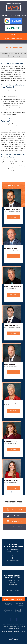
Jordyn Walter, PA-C (11, 442)
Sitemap (22, 624)
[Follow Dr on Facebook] (9, 620)
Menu (13, 42)
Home (4, 624)
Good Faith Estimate (7, 632)
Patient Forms (14, 510)
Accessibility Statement (14, 628)
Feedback (5, 626)
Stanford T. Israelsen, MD (12, 209)
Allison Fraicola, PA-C (11, 480)
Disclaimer (10, 624)
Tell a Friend (13, 626)
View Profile (13, 217)
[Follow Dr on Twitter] (12, 620)
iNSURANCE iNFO (15, 527)
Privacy (16, 624)
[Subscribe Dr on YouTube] (18, 620)
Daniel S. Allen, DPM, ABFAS (13, 287)
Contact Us (21, 626)
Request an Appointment (14, 38)
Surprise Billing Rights (19, 632)
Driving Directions (13, 561)
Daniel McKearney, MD (11, 326)
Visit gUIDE (14, 515)
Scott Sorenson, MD (10, 248)
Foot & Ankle (11, 57)
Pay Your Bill (14, 35)
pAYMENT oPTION (15, 521)
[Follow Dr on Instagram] (15, 620)
